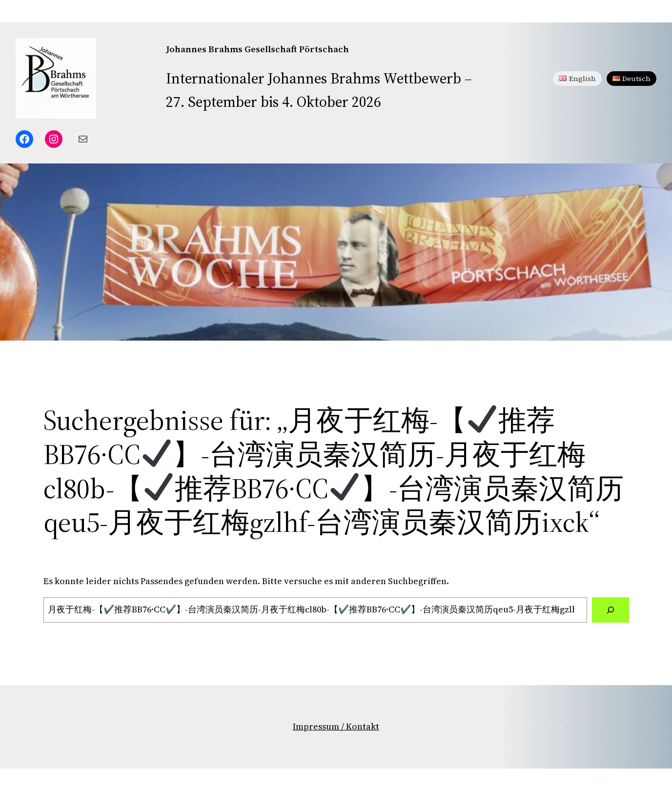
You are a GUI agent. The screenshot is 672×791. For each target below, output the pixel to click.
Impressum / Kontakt (336, 726)
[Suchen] (611, 610)
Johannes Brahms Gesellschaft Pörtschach (257, 49)
